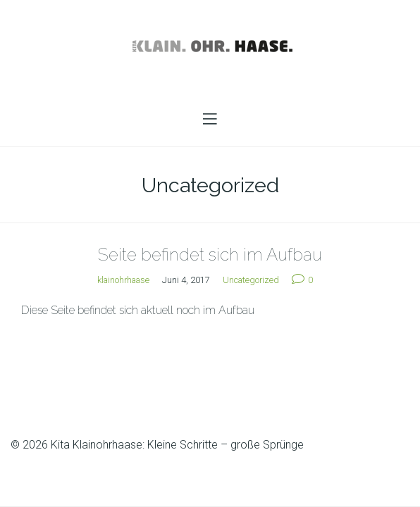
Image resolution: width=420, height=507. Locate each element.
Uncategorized (251, 280)
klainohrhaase (123, 280)
